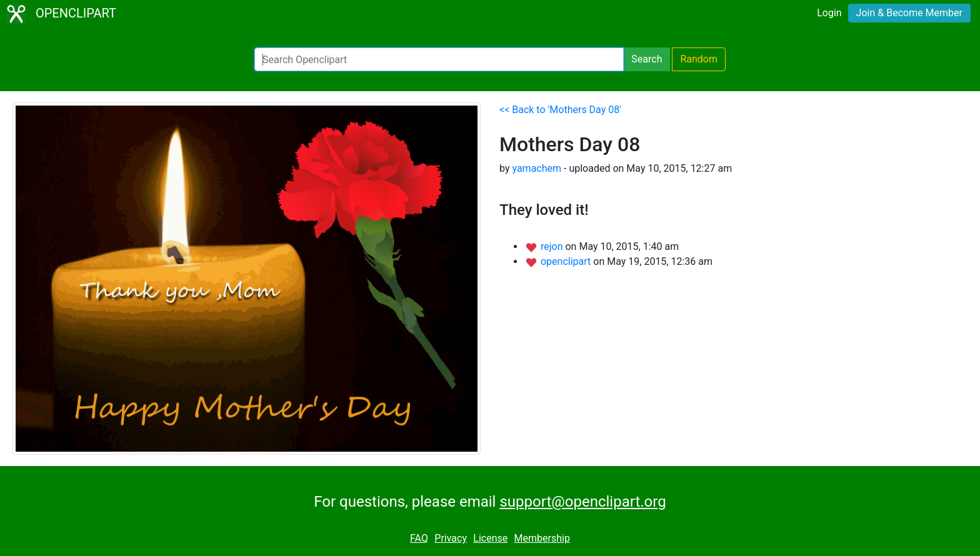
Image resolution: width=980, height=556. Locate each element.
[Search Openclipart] (439, 59)
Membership (542, 538)
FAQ (419, 538)
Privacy (451, 538)
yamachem (537, 168)
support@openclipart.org (582, 502)
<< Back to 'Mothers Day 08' (560, 110)
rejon (553, 246)
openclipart (567, 261)
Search (647, 59)
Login (829, 13)
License (490, 538)
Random (699, 59)
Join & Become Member (909, 13)
